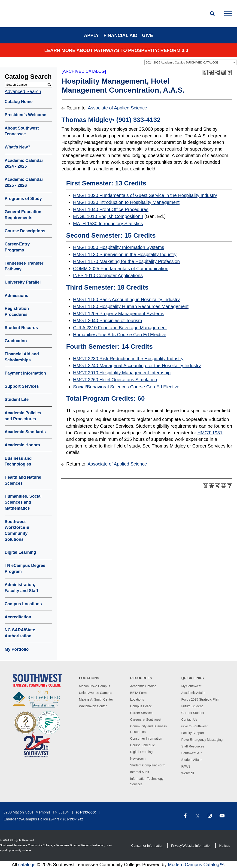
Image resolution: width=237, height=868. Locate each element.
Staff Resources (193, 746)
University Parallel (23, 282)
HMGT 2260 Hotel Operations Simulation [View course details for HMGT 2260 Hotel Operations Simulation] (115, 380)
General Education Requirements (23, 215)
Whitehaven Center (93, 706)
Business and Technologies (18, 461)
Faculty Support (193, 733)
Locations (137, 699)
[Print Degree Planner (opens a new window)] (205, 73)
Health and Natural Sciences (23, 480)
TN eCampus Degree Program (25, 569)
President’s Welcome (25, 115)
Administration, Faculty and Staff (21, 588)
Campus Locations (23, 604)
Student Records (21, 328)
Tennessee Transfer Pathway (24, 266)
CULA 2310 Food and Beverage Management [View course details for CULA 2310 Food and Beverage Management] (120, 328)
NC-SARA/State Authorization (20, 633)
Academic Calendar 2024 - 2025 (24, 163)
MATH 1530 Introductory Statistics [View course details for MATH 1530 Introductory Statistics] (108, 224)
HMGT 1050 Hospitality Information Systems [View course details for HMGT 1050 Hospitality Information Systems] (118, 247)
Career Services (142, 713)
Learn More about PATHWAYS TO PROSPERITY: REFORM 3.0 (116, 50)
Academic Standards (25, 432)
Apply (91, 35)
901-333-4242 (73, 819)
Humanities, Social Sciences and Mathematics (23, 502)
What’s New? (17, 147)
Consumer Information (146, 738)
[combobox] (191, 62)
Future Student (192, 706)
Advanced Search (23, 91)
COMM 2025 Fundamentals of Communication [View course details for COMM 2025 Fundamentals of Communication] (121, 269)
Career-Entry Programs (17, 247)
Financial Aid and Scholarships (22, 357)
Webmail (188, 773)
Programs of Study (23, 199)
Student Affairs (192, 760)
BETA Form (138, 693)
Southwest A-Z (192, 753)
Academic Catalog (143, 686)
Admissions (16, 296)
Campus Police (141, 706)
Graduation (16, 341)
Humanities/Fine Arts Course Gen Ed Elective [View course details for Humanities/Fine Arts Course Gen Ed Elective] (120, 335)
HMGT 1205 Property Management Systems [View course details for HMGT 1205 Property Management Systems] (118, 314)
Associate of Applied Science (117, 108)
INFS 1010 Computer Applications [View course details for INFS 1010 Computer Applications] (108, 275)
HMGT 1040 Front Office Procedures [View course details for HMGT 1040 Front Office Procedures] (111, 209)
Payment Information (25, 373)
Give (148, 35)
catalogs (27, 865)
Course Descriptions (25, 231)
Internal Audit (140, 772)
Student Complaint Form (148, 765)
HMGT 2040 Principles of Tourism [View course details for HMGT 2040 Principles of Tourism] (107, 321)
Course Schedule (142, 745)
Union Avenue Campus (96, 693)
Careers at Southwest (146, 720)
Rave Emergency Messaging (202, 740)
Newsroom (138, 759)
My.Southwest (191, 686)
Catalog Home (19, 102)
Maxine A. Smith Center (96, 699)
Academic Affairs (193, 693)
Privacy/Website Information (191, 846)
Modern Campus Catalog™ (196, 865)
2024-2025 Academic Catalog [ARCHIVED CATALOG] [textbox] (182, 62)
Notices (225, 846)
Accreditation (18, 617)
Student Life (17, 399)
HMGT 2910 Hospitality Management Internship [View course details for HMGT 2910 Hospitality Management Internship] (122, 373)
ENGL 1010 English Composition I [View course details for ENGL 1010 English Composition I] (108, 216)
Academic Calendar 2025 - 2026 (24, 182)
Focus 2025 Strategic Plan (200, 699)
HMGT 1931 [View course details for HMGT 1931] (210, 433)
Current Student (193, 713)
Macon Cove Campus (95, 686)
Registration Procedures (17, 312)
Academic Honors (22, 445)
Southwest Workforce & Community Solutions (17, 531)
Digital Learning (20, 552)
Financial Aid (120, 35)
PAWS (186, 766)
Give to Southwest (194, 726)
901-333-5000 (86, 812)
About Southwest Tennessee (22, 131)
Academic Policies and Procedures (23, 416)
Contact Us (189, 720)
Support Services (22, 386)
